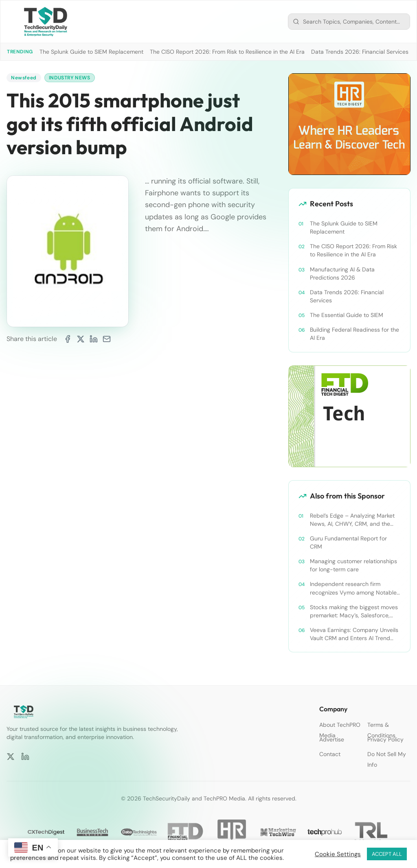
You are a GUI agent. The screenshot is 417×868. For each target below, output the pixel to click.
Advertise (332, 739)
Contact (330, 754)
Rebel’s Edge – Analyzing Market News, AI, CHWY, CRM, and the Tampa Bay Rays (352, 520)
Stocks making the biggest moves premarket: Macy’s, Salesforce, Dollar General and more (354, 611)
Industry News (70, 78)
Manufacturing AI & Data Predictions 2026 (342, 273)
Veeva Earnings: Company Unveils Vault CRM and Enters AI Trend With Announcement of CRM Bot (354, 634)
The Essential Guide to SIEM (347, 315)
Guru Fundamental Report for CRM (348, 542)
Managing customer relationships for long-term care (353, 565)
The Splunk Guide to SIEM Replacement (91, 52)
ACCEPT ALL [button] (387, 854)
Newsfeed (24, 78)
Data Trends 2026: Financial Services (360, 52)
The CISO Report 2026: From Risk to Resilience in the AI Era (227, 52)
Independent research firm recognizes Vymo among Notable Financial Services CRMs (353, 588)
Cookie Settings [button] (338, 854)
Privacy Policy (385, 739)
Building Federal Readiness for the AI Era (354, 334)
